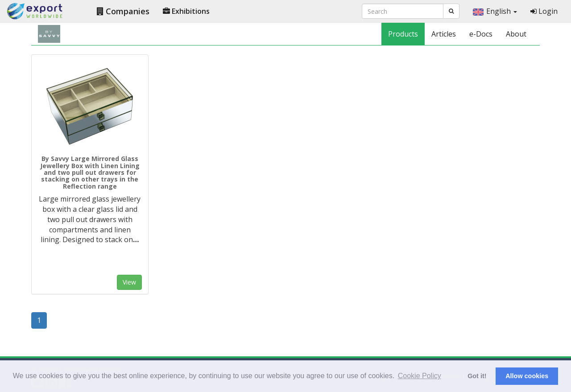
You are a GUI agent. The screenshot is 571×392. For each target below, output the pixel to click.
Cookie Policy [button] (420, 376)
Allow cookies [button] (527, 376)
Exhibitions (186, 11)
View (129, 282)
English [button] (495, 11)
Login (544, 11)
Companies (123, 11)
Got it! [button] (477, 376)
